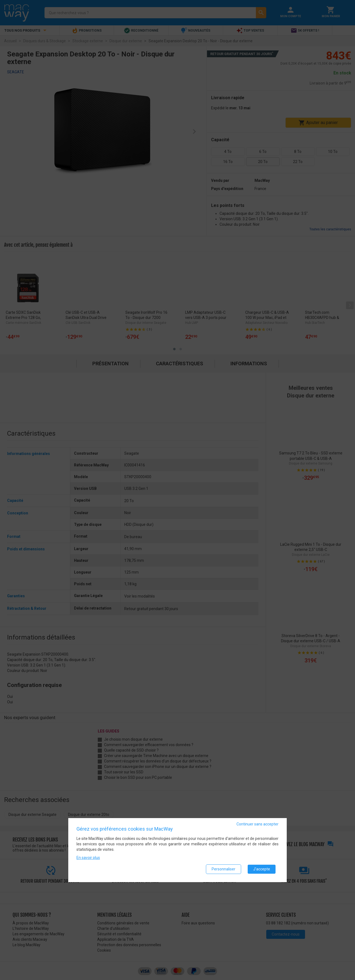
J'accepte (262, 869)
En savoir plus (88, 858)
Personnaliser (224, 869)
